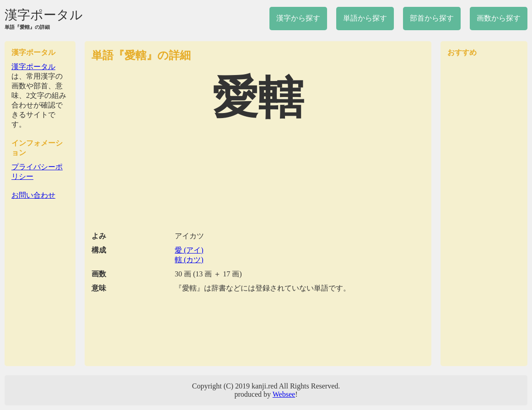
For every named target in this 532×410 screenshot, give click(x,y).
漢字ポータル (44, 15)
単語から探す (365, 18)
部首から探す (432, 18)
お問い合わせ (33, 195)
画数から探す (499, 18)
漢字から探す (298, 18)
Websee (284, 394)
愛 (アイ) (189, 250)
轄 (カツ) (189, 260)
